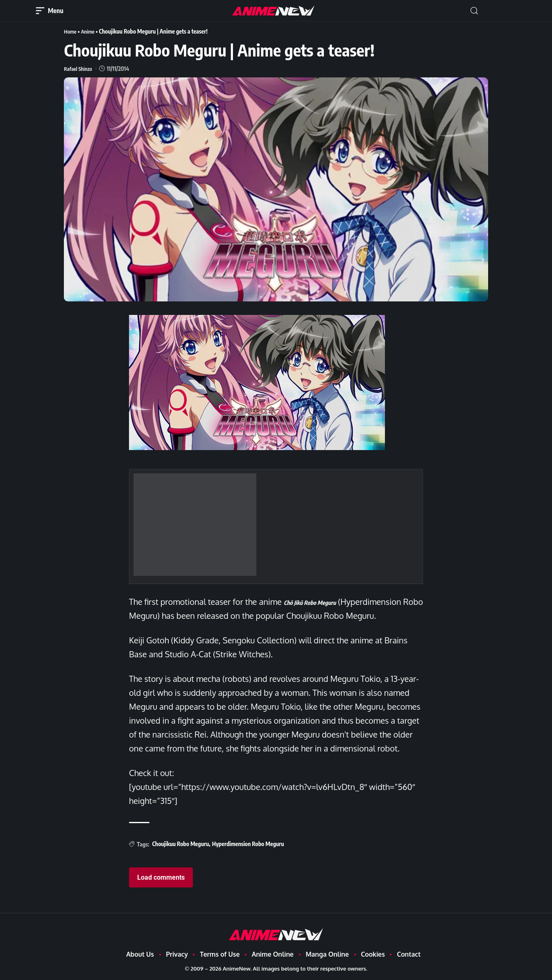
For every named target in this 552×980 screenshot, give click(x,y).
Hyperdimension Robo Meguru (248, 844)
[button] (474, 11)
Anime (90, 31)
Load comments (161, 877)
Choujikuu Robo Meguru (180, 844)
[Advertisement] (195, 525)
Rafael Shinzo (79, 68)
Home (71, 31)
